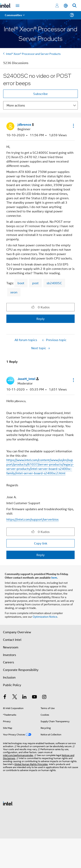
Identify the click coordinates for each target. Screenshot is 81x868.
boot (21, 283)
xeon (14, 292)
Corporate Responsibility (21, 670)
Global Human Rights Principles (31, 764)
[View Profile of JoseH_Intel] (28, 379)
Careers (8, 662)
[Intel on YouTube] (34, 697)
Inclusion (9, 677)
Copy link (41, 543)
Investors (9, 655)
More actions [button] (16, 105)
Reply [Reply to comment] (40, 555)
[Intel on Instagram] (44, 697)
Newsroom (11, 647)
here (54, 577)
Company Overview (17, 632)
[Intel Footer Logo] (8, 803)
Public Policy (12, 685)
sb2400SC (54, 283)
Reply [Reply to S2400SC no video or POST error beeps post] (40, 319)
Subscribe (40, 94)
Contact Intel (12, 640)
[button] (73, 126)
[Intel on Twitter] (15, 697)
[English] (66, 6)
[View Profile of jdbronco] (26, 125)
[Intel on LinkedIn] (24, 697)
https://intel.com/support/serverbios (32, 519)
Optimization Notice (45, 616)
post (35, 283)
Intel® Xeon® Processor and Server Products (33, 54)
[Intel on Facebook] (5, 697)
